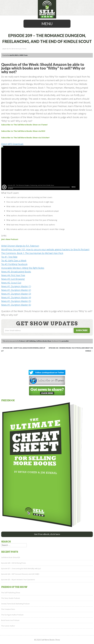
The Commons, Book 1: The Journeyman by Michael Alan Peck (32, 253)
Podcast (22, 341)
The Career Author (8, 626)
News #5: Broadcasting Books (16, 272)
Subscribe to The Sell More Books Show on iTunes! (24, 125)
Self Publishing (31, 341)
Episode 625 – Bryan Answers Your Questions (18, 580)
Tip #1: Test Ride (9, 257)
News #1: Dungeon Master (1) (16, 286)
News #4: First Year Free (13, 275)
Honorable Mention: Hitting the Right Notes (23, 268)
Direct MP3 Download (12, 144)
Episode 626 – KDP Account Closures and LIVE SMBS (20, 574)
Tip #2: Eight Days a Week (14, 261)
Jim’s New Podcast (10, 239)
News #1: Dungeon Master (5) (16, 301)
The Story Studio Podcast (11, 598)
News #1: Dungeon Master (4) (16, 297)
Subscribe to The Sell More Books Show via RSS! (23, 131)
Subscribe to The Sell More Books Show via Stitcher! (25, 138)
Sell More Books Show (44, 341)
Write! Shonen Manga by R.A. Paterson (20, 246)
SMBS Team (23, 55)
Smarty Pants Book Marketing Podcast (15, 604)
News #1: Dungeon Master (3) (16, 294)
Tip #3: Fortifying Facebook (14, 264)
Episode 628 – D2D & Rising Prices (14, 563)
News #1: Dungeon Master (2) (16, 290)
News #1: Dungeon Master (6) (16, 305)
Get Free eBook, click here (47, 534)
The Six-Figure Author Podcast (12, 615)
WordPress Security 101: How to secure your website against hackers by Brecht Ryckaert (45, 249)
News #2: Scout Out (11, 283)
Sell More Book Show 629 (11, 557)
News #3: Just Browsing (13, 279)
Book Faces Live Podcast (10, 620)
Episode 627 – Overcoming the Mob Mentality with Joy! (21, 568)
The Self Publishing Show (11, 593)
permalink (65, 341)
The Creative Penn (8, 609)
